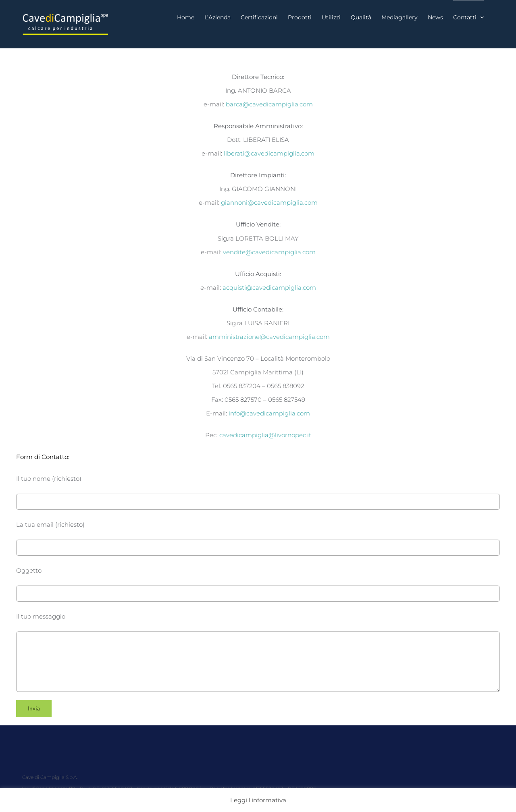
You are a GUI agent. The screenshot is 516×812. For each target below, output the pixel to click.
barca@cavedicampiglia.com (269, 104)
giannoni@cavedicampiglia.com (269, 202)
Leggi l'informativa (258, 800)
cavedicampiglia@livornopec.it (265, 435)
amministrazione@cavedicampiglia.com (269, 337)
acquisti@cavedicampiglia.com (269, 288)
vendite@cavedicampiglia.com (269, 252)
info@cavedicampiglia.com (269, 413)
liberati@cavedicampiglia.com (269, 153)
